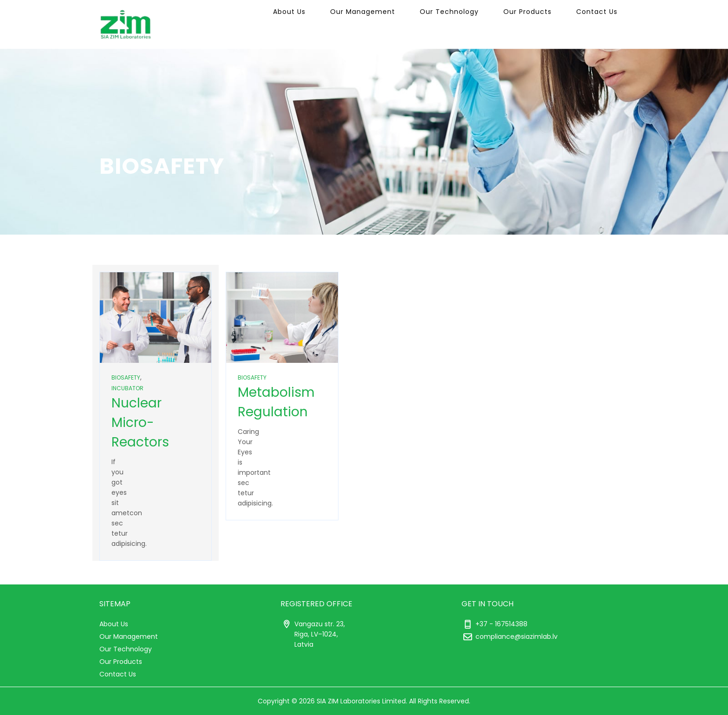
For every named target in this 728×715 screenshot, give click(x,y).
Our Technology (471, 24)
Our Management (393, 24)
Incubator (127, 388)
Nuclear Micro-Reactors (140, 423)
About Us (329, 24)
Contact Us (601, 24)
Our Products (540, 24)
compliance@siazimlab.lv (517, 636)
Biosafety (126, 377)
